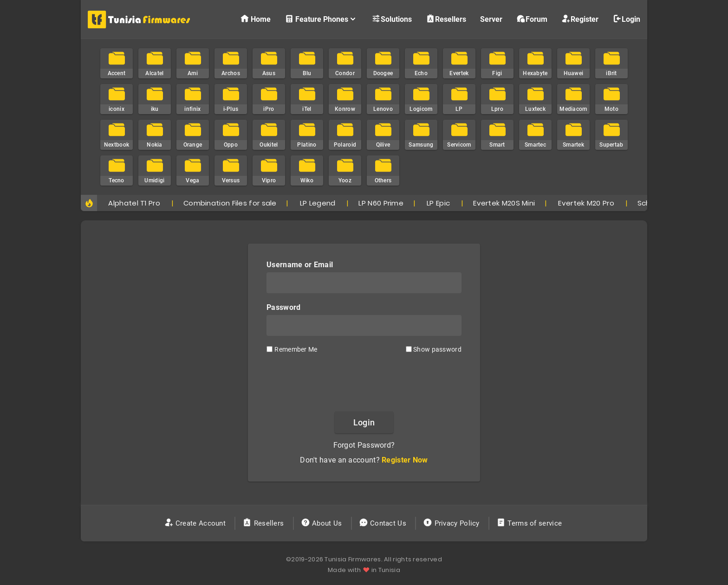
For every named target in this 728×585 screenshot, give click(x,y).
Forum (532, 19)
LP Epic (438, 203)
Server (491, 19)
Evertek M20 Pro (586, 203)
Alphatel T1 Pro (134, 203)
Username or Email (300, 265)
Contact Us (384, 523)
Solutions (392, 19)
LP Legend (318, 203)
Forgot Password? (364, 445)
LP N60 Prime (381, 203)
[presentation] (364, 382)
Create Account (196, 523)
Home (255, 19)
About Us (322, 523)
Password (283, 307)
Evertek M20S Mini (504, 203)
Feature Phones (321, 19)
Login (626, 19)
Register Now (405, 460)
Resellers (446, 19)
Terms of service (530, 523)
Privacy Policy (452, 523)
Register (580, 19)
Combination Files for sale (230, 203)
